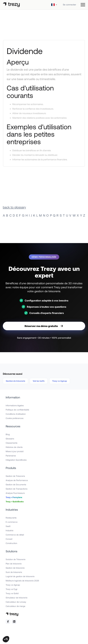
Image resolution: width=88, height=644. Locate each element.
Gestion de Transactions (17, 489)
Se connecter (69, 5)
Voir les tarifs (39, 381)
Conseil (9, 539)
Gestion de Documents (16, 484)
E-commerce (12, 522)
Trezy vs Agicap (60, 381)
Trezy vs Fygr (12, 589)
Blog (8, 434)
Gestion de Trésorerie (15, 476)
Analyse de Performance (17, 480)
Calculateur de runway (16, 602)
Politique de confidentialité (17, 410)
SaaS (8, 526)
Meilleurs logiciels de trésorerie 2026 (22, 581)
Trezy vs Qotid (12, 593)
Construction (11, 543)
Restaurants (11, 518)
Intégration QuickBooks (16, 460)
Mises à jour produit (15, 451)
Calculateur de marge (15, 606)
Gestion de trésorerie (15, 381)
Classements (11, 443)
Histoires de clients (14, 447)
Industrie (10, 530)
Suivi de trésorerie (14, 572)
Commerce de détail (15, 535)
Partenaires (11, 456)
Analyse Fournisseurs (15, 493)
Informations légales (15, 405)
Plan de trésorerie (14, 564)
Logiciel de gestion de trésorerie (20, 576)
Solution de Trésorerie (16, 559)
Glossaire (10, 439)
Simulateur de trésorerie (17, 598)
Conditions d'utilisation (16, 414)
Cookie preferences (15, 418)
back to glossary (14, 207)
